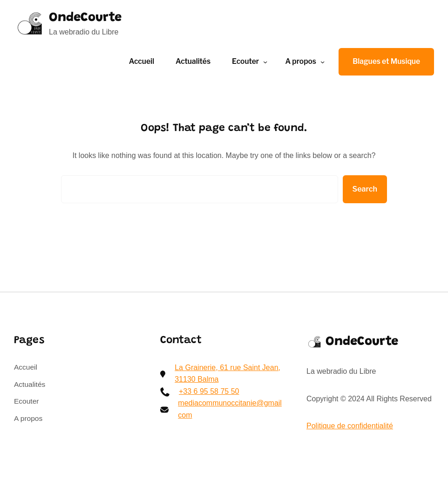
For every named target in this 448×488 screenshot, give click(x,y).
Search (365, 189)
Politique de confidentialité (350, 426)
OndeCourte (88, 18)
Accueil (142, 61)
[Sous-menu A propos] (322, 62)
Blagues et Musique (386, 61)
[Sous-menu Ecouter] (265, 62)
